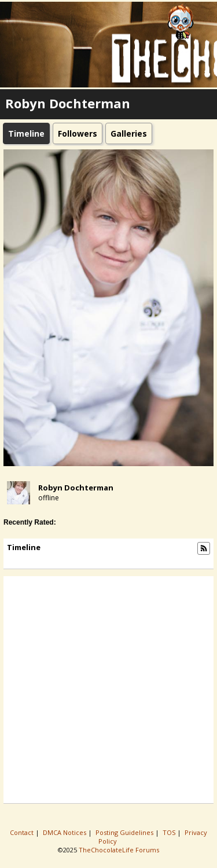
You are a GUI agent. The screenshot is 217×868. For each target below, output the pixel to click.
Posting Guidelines (125, 832)
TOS (170, 832)
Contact (23, 832)
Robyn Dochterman (76, 488)
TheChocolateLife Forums (119, 850)
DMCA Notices (65, 832)
